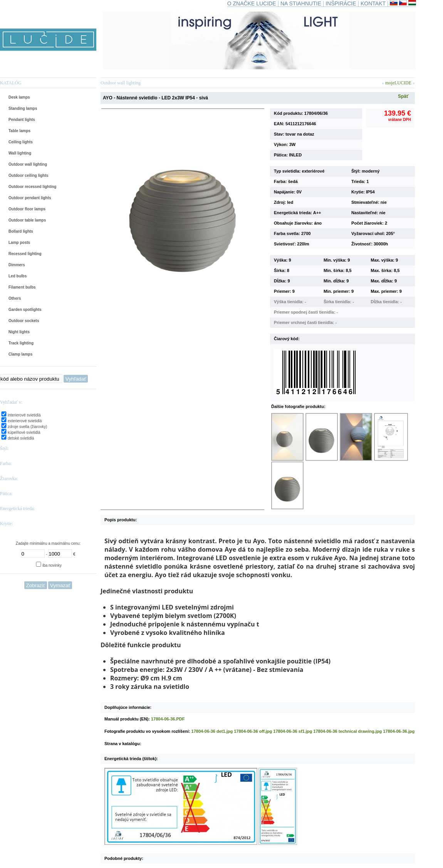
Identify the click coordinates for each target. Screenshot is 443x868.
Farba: (6, 463)
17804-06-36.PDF (168, 719)
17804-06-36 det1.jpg (212, 731)
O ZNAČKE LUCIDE (252, 3)
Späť (403, 96)
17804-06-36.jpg (399, 731)
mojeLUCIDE (399, 83)
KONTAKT (373, 3)
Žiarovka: (9, 478)
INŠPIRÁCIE (341, 3)
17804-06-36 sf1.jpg (293, 731)
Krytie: (7, 524)
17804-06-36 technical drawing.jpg (347, 731)
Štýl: (4, 448)
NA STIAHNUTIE (301, 3)
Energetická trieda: (18, 509)
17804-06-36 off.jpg (253, 731)
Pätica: (6, 494)
